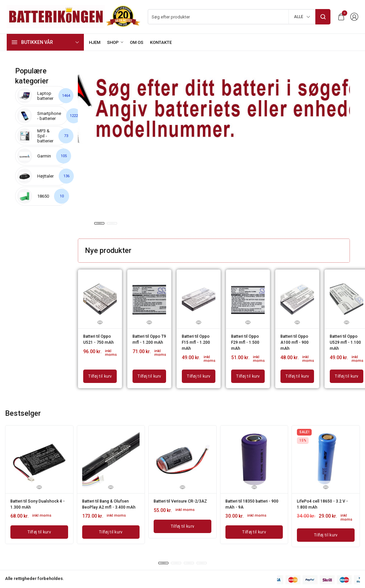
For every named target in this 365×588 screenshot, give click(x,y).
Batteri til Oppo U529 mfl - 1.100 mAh (346, 341)
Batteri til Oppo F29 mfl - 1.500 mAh (247, 341)
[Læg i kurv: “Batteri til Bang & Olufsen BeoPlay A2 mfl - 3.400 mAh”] (111, 530)
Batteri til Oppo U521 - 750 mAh (99, 341)
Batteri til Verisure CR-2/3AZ (178, 499)
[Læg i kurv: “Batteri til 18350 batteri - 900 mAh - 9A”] (254, 526)
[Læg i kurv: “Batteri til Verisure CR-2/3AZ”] (182, 526)
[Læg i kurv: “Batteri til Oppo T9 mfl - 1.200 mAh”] (149, 373)
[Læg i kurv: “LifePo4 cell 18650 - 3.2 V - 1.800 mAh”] (326, 529)
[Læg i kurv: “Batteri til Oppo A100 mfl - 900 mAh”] (297, 373)
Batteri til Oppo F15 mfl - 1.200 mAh (198, 341)
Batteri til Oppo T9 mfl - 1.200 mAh (149, 341)
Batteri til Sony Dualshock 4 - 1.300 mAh (38, 499)
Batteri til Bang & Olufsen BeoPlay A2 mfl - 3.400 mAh (109, 502)
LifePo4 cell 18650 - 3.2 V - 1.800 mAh (324, 499)
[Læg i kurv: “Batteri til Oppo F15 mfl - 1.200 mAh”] (199, 373)
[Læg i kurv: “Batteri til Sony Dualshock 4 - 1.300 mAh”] (39, 526)
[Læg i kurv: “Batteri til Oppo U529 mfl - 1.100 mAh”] (347, 373)
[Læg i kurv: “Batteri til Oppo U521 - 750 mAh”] (100, 373)
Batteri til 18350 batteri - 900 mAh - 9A (251, 499)
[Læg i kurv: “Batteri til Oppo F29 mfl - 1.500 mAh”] (248, 373)
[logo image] (74, 16)
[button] (99, 223)
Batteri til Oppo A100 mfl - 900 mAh (297, 341)
